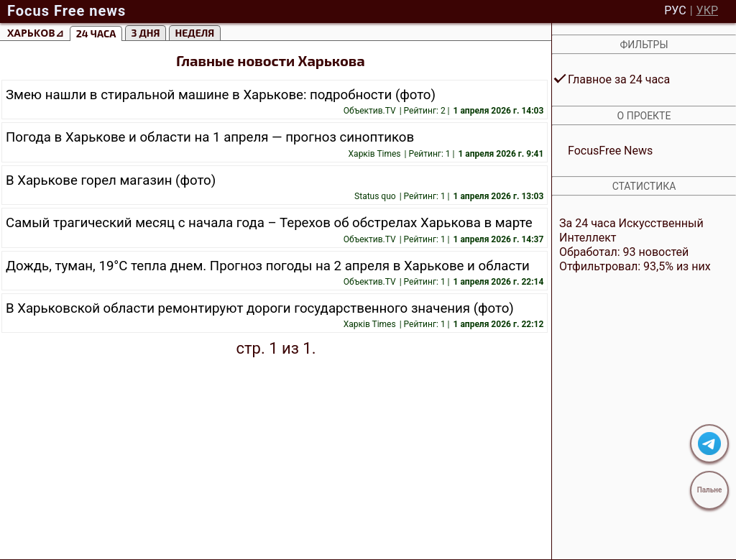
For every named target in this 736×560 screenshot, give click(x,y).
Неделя (195, 33)
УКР (707, 11)
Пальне (710, 490)
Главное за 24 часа (619, 79)
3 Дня (146, 33)
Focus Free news (66, 11)
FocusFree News (610, 151)
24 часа (96, 33)
